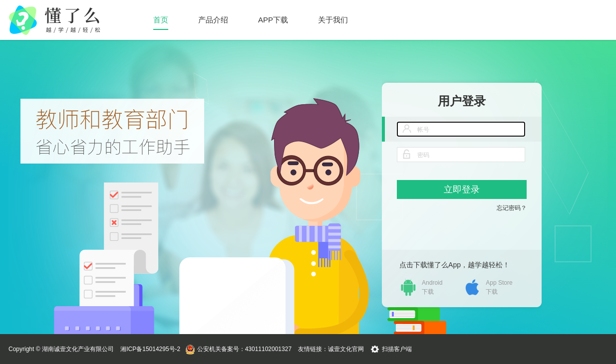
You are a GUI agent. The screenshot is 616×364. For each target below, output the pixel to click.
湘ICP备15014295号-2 (150, 349)
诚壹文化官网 (346, 349)
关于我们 (333, 20)
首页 (161, 20)
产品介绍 (213, 20)
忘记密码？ (512, 208)
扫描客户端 (397, 349)
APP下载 (273, 20)
